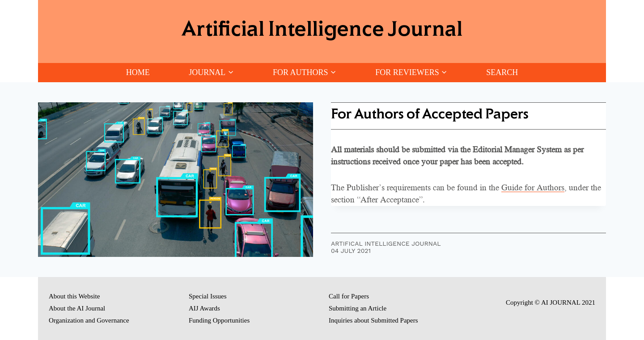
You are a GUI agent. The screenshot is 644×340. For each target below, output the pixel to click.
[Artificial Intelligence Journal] (322, 31)
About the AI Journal (77, 308)
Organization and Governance (89, 320)
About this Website (74, 296)
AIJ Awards (204, 308)
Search (502, 72)
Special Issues (208, 296)
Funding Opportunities (219, 320)
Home (138, 72)
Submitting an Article (358, 308)
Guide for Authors (533, 187)
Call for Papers (349, 296)
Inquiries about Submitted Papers (373, 320)
